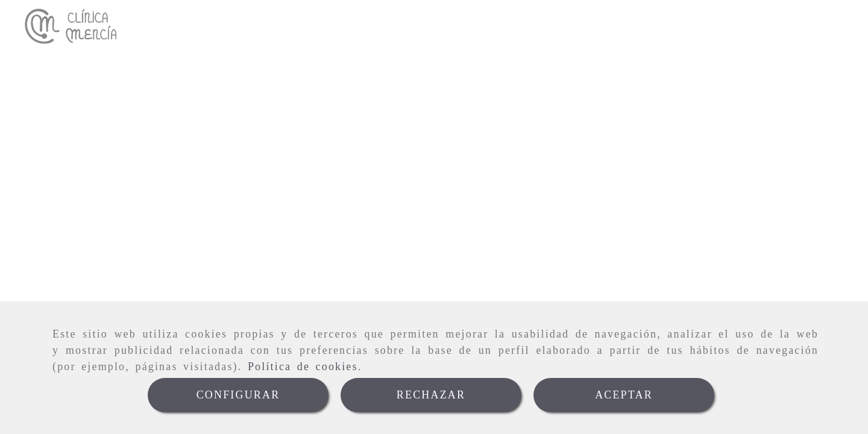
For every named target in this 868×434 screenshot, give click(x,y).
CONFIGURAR (238, 395)
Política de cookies (303, 366)
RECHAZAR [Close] (431, 395)
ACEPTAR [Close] (624, 395)
